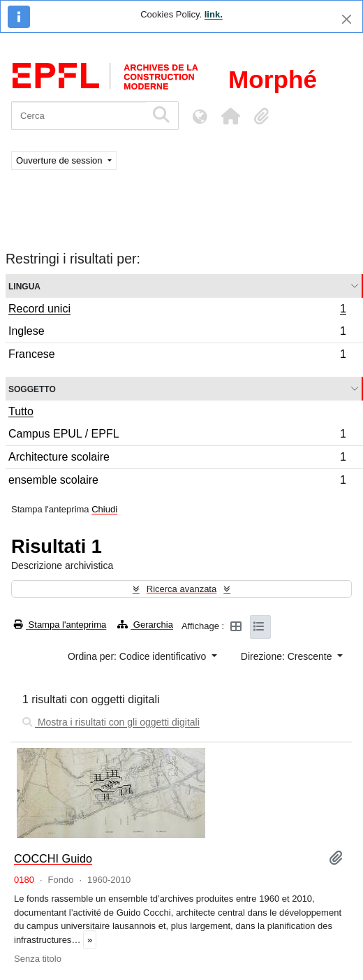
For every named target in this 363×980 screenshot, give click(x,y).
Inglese (177, 333)
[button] (230, 116)
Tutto (21, 411)
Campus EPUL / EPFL (177, 436)
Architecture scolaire (177, 459)
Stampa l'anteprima (60, 625)
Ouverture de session (60, 160)
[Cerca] (79, 116)
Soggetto (32, 388)
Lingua (24, 286)
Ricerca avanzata (181, 589)
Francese (177, 356)
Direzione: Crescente (288, 656)
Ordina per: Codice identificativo (138, 656)
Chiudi (104, 509)
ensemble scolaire (177, 482)
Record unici (177, 310)
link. (214, 14)
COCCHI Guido (53, 858)
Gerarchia (145, 625)
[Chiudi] (347, 19)
